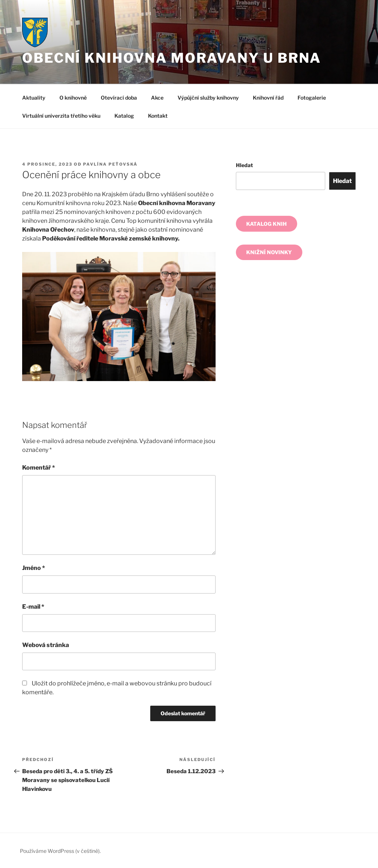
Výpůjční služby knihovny (208, 98)
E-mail (33, 607)
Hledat (244, 165)
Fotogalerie (312, 98)
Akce (157, 98)
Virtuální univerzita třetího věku (61, 116)
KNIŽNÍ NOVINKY (269, 252)
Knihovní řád (268, 98)
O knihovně (73, 98)
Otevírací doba (119, 98)
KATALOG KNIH (267, 224)
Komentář (39, 468)
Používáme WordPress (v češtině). (60, 851)
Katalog (124, 116)
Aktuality (34, 98)
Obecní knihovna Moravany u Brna (172, 58)
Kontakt (158, 116)
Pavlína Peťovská (110, 164)
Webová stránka (46, 645)
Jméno (34, 568)
